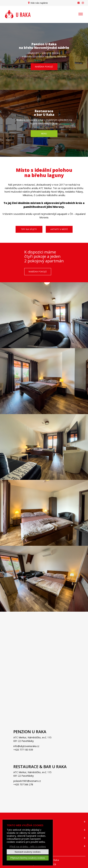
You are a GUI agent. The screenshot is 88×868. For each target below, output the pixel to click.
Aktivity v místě (59, 229)
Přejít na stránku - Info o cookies (28, 846)
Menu (44, 134)
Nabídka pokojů (44, 67)
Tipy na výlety (29, 229)
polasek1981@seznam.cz (27, 781)
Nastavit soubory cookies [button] (28, 852)
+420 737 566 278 (23, 784)
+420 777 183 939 (23, 750)
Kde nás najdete (39, 3)
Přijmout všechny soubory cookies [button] (28, 858)
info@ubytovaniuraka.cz (26, 746)
